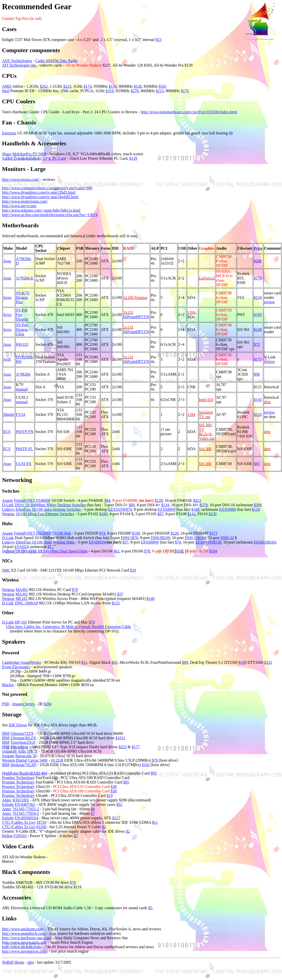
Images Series (23, 704)
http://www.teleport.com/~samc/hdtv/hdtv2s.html (41, 210)
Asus (7, 261)
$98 (257, 374)
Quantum (9, 751)
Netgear (8, 514)
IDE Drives (18, 725)
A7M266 (23, 374)
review (270, 302)
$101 (163, 86)
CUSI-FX (24, 464)
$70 (135, 538)
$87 (160, 514)
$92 (119, 804)
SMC (6, 570)
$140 (151, 599)
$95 (154, 773)
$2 (128, 831)
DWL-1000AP (26, 603)
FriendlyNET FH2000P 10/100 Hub (42, 533)
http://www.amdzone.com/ (23, 929)
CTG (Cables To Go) (19, 822)
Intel (6, 91)
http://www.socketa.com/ (22, 947)
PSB (5, 704)
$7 (93, 813)
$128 (138, 86)
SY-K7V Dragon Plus (23, 297)
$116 (179, 551)
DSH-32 (227, 538)
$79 (92, 622)
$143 (258, 400)
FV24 (20, 414)
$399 (258, 505)
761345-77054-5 (26, 813)
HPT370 (142, 317)
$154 (113, 86)
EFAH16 (261, 542)
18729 (41, 822)
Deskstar (17, 765)
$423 (197, 500)
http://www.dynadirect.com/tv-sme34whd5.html (40, 197)
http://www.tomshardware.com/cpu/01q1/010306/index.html (189, 112)
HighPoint (10, 773)
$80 (185, 662)
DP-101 (21, 622)
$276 (135, 91)
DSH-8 (157, 538)
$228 (175, 533)
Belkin (7, 836)
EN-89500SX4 (26, 818)
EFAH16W (205, 542)
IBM (6, 733)
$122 (116, 603)
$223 (67, 86)
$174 (88, 86)
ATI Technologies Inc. (20, 65)
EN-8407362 (25, 804)
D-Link (8, 505)
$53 (158, 40)
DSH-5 (126, 538)
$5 (76, 836)
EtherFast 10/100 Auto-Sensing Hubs (45, 542)
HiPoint (130, 317)
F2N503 (20, 836)
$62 (116, 551)
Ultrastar (17, 733)
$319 (110, 91)
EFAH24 (22, 547)
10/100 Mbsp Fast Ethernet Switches (45, 514)
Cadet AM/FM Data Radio (56, 61)
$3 (104, 827)
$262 (44, 86)
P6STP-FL (24, 449)
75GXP (30, 765)
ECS (7, 432)
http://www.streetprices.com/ (25, 951)
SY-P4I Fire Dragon (22, 315)
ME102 (22, 599)
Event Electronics (16, 667)
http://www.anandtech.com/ (24, 933)
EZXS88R (228, 509)
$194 (202, 538)
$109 (195, 509)
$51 (84, 662)
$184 (213, 551)
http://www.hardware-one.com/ (27, 938)
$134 (258, 297)
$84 (107, 500)
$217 (116, 818)
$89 (132, 505)
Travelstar (18, 742)
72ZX (29, 733)
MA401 (22, 590)
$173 (258, 359)
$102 (146, 765)
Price (258, 248)
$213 (160, 91)
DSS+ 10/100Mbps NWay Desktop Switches (50, 505)
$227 (52, 547)
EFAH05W (98, 542)
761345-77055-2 (26, 809)
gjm (31, 962)
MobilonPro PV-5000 (29, 154)
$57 (126, 542)
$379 (204, 505)
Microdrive (19, 747)
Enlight (8, 804)
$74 (129, 509)
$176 (185, 91)
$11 (155, 822)
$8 (231, 133)
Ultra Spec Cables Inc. (24, 627)
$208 (258, 261)
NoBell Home (13, 962)
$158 (217, 542)
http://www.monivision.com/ (25, 201)
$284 (47, 704)
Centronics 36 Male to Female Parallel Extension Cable (87, 627)
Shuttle (9, 414)
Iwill (7, 359)
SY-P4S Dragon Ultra (22, 330)
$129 (133, 158)
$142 (191, 514)
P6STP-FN (25, 432)
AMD (7, 86)
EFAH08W (150, 542)
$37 (120, 594)
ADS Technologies (17, 61)
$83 (257, 464)
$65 (114, 662)
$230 (212, 514)
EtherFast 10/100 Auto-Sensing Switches (48, 509)
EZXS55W (117, 509)
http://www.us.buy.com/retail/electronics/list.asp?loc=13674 (50, 215)
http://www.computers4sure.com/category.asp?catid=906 (47, 188)
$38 (114, 787)
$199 (258, 315)
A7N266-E (25, 278)
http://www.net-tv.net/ (19, 206)
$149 (258, 330)
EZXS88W (167, 509)
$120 (258, 414)
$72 (257, 344)
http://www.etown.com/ (21, 179)
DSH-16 (191, 538)
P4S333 (22, 344)
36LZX (30, 738)
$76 (155, 760)
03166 (41, 827)
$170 (258, 278)
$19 (133, 570)
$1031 (120, 738)
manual (22, 389)
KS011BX (21, 800)
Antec (7, 800)
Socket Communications (21, 158)
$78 (147, 551)
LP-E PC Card (54, 158)
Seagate (8, 756)
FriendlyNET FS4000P (32, 500)
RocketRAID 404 (33, 773)
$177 (136, 747)
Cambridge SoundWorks (21, 662)
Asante (7, 500)
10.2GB (57, 760)
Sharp (7, 154)
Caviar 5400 (38, 760)
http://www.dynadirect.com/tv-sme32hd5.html (39, 192)
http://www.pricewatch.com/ (25, 942)
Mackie (8, 685)
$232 (268, 662)
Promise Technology (18, 778)
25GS (31, 742)
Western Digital (14, 760)
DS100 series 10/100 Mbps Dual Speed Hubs (52, 551)
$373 (213, 533)
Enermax (9, 133)
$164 (272, 542)
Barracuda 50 (26, 756)
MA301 (22, 594)
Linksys (8, 509)
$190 (243, 662)
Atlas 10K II (28, 751)
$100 (103, 514)
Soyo (7, 297)
